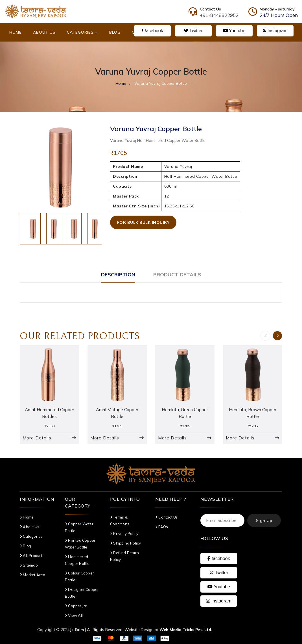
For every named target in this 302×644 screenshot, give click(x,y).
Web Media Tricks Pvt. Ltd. (186, 630)
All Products (32, 556)
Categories (82, 32)
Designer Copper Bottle (82, 593)
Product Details (177, 275)
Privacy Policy (124, 534)
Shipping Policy (125, 543)
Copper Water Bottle (79, 527)
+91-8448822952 (219, 15)
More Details (37, 438)
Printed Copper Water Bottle (80, 544)
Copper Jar (76, 606)
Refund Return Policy (124, 556)
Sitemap (29, 565)
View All (74, 615)
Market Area (33, 575)
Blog (115, 32)
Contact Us (146, 32)
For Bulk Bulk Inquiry (143, 222)
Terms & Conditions (120, 521)
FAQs (162, 527)
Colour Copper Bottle (79, 576)
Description (118, 275)
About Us (44, 32)
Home (16, 32)
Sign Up (264, 521)
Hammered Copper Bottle (77, 560)
